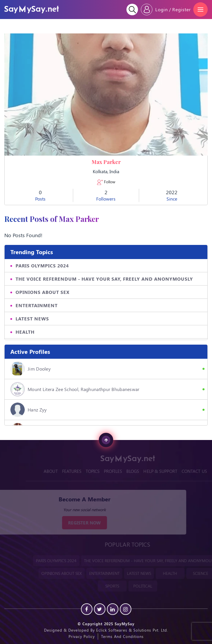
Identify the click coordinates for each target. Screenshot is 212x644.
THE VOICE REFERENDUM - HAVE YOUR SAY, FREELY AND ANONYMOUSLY (104, 279)
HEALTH (25, 332)
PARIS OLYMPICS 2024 (42, 266)
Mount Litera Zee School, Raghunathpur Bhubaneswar (75, 389)
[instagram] (126, 609)
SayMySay (125, 624)
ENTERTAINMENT (37, 305)
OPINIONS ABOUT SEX (42, 292)
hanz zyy (29, 410)
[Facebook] (87, 609)
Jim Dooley (31, 369)
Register (182, 9)
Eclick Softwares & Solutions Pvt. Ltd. (132, 630)
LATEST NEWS (32, 319)
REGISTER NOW (80, 523)
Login (162, 9)
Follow (106, 182)
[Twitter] (100, 609)
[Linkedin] (113, 609)
